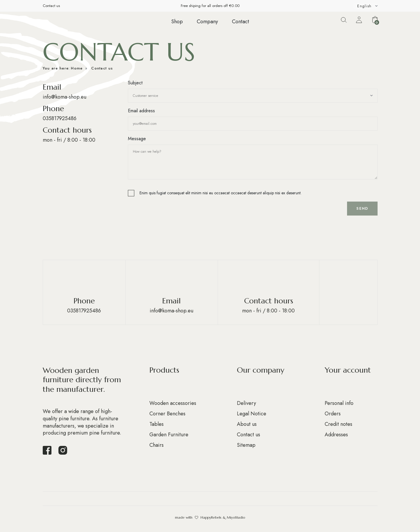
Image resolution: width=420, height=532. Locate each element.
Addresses (336, 435)
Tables (157, 424)
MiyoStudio (236, 517)
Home (77, 68)
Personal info (339, 403)
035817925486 (60, 118)
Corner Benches (167, 414)
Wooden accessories (173, 403)
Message (137, 139)
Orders (333, 414)
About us (247, 424)
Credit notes (338, 424)
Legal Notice (252, 414)
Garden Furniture (169, 435)
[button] (375, 19)
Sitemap (246, 445)
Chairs (157, 445)
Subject (135, 83)
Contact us (51, 6)
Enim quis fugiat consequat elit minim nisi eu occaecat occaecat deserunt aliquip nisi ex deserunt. (220, 193)
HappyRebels (211, 517)
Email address (141, 111)
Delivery (246, 403)
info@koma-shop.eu (65, 97)
